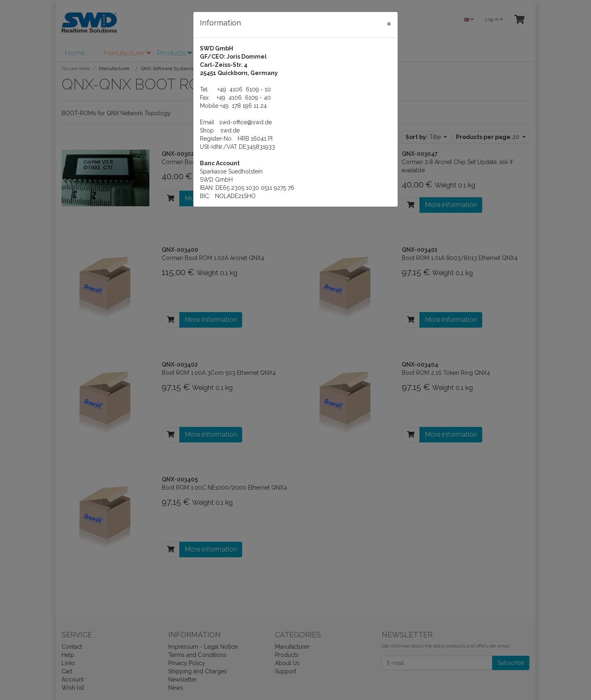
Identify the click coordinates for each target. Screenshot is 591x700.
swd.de (230, 130)
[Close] (389, 23)
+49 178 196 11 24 (243, 106)
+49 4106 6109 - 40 (244, 98)
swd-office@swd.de (245, 122)
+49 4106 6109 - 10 (244, 89)
